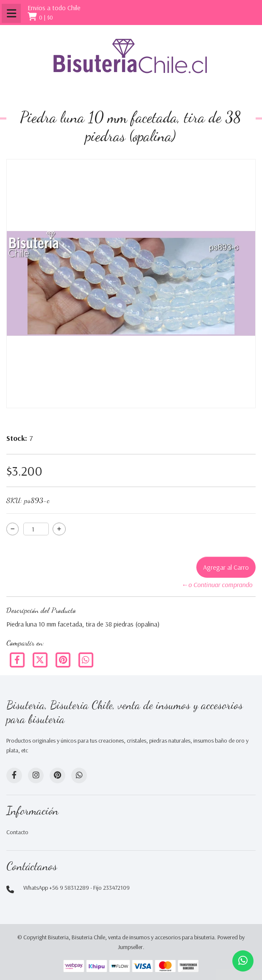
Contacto (17, 832)
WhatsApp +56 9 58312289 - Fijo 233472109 (77, 888)
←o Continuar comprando (217, 585)
